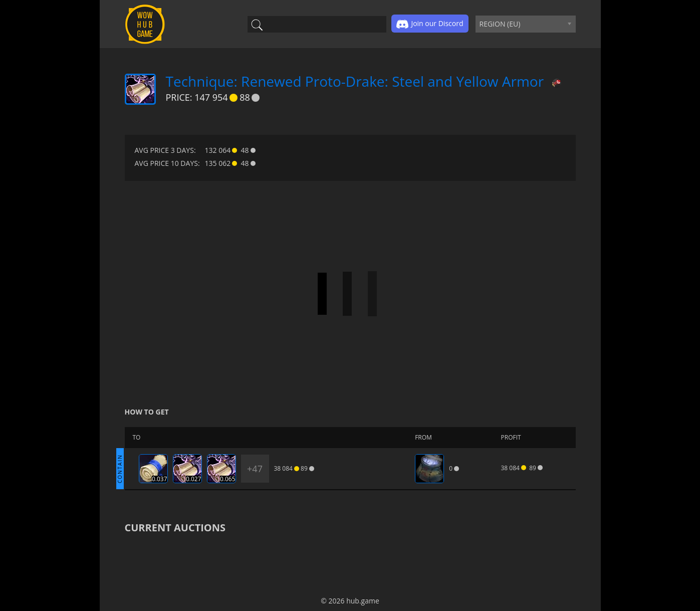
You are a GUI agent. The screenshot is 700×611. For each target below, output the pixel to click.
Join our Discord (430, 24)
